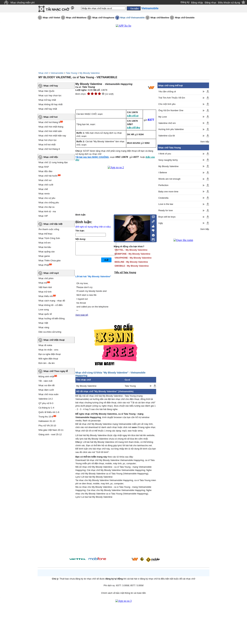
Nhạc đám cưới (46, 390)
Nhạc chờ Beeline (160, 18)
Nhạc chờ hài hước (48, 176)
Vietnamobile (57, 73)
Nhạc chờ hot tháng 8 (49, 149)
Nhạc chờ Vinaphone (103, 18)
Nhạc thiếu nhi (46, 296)
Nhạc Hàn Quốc (46, 91)
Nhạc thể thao (45, 234)
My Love (163, 117)
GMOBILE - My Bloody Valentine (132, 266)
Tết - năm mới (45, 381)
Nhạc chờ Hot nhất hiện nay (52, 136)
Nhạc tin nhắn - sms (48, 350)
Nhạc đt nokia (45, 345)
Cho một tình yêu (167, 104)
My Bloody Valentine (90, 73)
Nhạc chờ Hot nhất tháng (51, 127)
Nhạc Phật (44, 265)
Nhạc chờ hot (50, 117)
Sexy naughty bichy (168, 160)
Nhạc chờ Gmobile (185, 18)
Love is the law (166, 204)
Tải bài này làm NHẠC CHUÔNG (92, 157)
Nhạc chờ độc (51, 157)
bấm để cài (133, 116)
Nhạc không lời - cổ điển (51, 305)
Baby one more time (168, 192)
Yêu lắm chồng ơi (167, 92)
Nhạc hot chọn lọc (47, 140)
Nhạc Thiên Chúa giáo (50, 260)
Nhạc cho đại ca (46, 207)
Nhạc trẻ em (44, 243)
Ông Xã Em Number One (171, 110)
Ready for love (166, 210)
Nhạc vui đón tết (47, 385)
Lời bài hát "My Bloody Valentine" (93, 276)
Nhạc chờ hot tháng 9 (49, 122)
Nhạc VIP (43, 216)
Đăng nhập (197, 3)
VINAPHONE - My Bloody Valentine (133, 258)
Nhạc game (44, 256)
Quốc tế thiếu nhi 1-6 (49, 412)
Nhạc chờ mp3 (51, 273)
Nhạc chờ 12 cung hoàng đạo (53, 162)
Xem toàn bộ (82, 315)
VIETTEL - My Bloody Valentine (131, 250)
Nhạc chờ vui (45, 180)
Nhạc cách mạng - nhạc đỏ (52, 301)
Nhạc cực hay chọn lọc (50, 95)
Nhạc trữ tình (45, 292)
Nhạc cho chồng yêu (49, 203)
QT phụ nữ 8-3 (46, 403)
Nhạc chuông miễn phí (23, 3)
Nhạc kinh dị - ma (47, 211)
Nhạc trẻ (43, 283)
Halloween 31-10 (47, 421)
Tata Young (71, 73)
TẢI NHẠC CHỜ (57, 10)
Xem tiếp (205, 142)
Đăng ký (185, 2)
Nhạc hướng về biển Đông (52, 318)
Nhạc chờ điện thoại (54, 340)
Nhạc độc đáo (45, 171)
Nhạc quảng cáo (47, 252)
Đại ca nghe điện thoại (50, 354)
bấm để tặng (134, 128)
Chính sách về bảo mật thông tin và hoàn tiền (124, 593)
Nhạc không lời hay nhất (50, 104)
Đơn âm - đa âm (47, 363)
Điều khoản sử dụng (229, 3)
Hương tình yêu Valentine (171, 129)
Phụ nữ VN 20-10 (47, 426)
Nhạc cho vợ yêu (47, 198)
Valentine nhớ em (167, 123)
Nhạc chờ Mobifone (76, 18)
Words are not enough (169, 179)
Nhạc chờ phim (46, 278)
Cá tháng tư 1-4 (46, 408)
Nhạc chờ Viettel (51, 18)
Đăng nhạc (211, 3)
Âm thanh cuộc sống (49, 229)
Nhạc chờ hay (51, 86)
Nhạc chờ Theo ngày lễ (56, 371)
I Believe (163, 172)
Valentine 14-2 (46, 399)
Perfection (163, 185)
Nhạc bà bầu (45, 247)
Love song (44, 310)
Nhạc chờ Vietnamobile (133, 18)
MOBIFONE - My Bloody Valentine (132, 254)
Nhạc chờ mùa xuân (48, 394)
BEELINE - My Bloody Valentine (131, 262)
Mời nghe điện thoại (48, 359)
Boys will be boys (167, 217)
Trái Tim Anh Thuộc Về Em (172, 98)
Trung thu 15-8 (46, 417)
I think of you (165, 154)
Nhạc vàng (44, 327)
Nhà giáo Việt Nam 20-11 (51, 430)
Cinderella (163, 198)
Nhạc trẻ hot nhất (47, 145)
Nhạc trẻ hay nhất (47, 100)
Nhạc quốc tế (45, 314)
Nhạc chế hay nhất (48, 109)
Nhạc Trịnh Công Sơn (49, 238)
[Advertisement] (116, 528)
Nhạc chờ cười (46, 185)
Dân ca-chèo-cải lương (50, 332)
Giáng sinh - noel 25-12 (50, 434)
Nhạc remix (44, 194)
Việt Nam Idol (45, 287)
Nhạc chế (43, 189)
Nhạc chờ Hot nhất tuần (50, 131)
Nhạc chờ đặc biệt (53, 224)
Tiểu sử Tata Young (125, 272)
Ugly (161, 223)
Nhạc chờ (43, 73)
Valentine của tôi (167, 136)
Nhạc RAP (44, 167)
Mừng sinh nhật (46, 376)
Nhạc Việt (43, 323)
